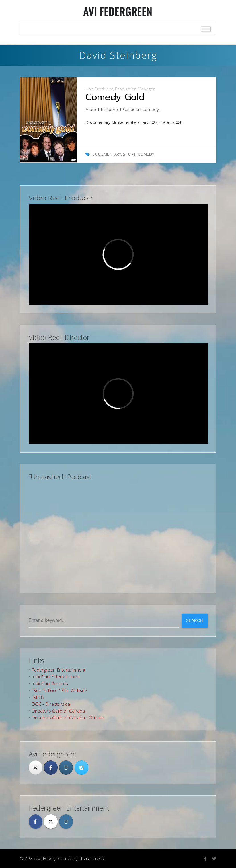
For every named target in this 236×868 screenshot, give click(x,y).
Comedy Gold (115, 97)
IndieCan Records (50, 684)
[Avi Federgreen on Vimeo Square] (81, 768)
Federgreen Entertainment (59, 670)
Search (195, 620)
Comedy (146, 154)
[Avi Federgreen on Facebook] (36, 822)
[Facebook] (51, 768)
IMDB (38, 697)
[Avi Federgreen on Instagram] (66, 768)
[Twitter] (36, 768)
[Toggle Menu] (206, 29)
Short (129, 154)
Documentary (107, 154)
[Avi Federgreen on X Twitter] (51, 822)
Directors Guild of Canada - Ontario (68, 718)
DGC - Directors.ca (51, 704)
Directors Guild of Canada (58, 711)
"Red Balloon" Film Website (59, 690)
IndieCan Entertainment (56, 677)
